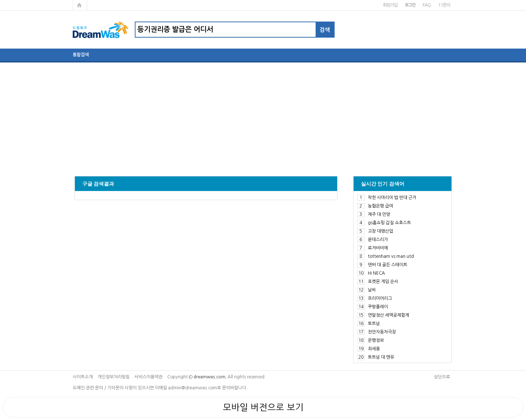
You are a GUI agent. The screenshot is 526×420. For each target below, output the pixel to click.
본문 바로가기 (0, 0)
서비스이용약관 (148, 377)
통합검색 (81, 55)
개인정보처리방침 (114, 377)
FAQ (426, 5)
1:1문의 (444, 5)
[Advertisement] (263, 116)
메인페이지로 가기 (80, 5)
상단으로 (442, 377)
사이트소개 (83, 377)
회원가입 (390, 5)
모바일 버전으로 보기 (263, 407)
